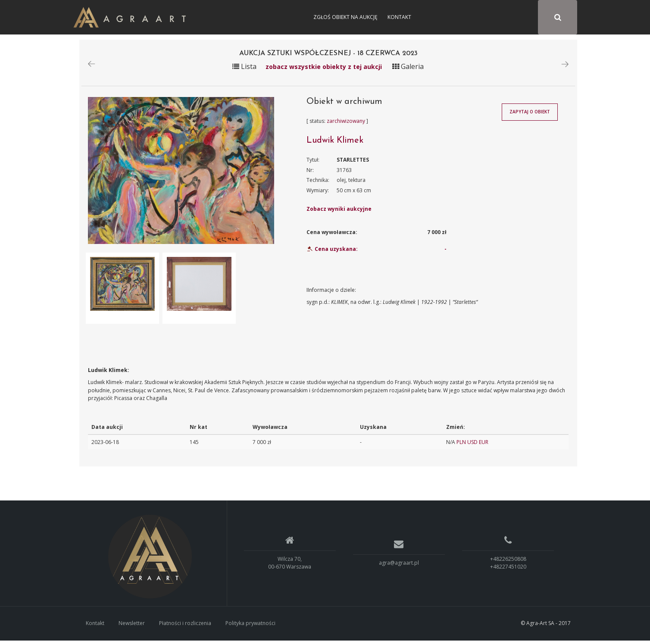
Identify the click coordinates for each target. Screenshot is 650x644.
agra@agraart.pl (399, 566)
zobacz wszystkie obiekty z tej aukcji (324, 70)
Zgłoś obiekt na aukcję (345, 17)
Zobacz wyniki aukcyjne (339, 213)
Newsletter (132, 627)
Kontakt (399, 17)
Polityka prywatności (250, 627)
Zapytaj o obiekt (530, 116)
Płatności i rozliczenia (185, 627)
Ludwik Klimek (335, 144)
